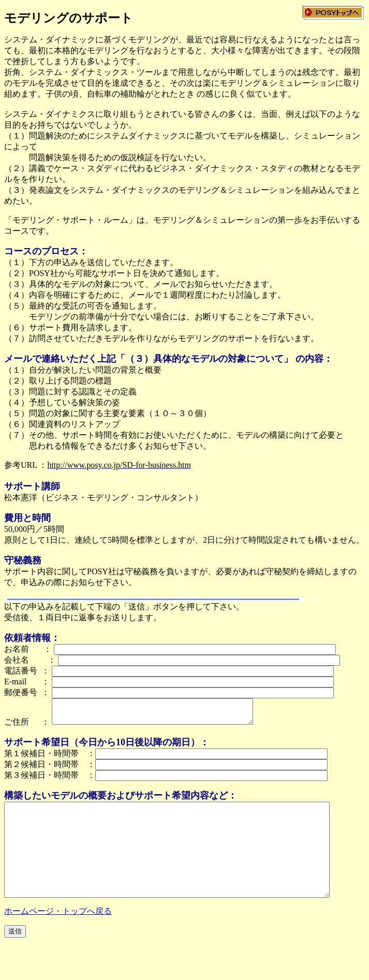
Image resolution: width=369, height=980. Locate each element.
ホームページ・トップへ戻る (58, 934)
